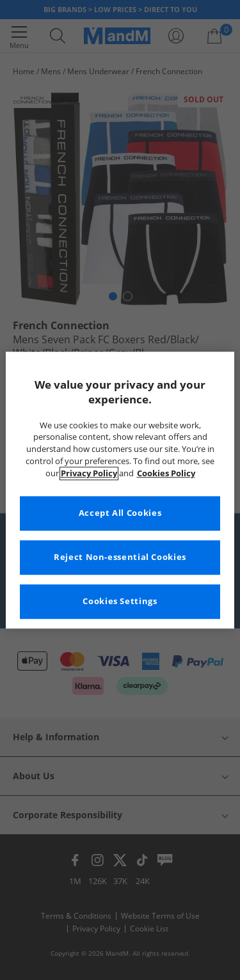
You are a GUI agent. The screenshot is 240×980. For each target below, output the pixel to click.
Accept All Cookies (120, 513)
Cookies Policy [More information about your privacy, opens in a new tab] (166, 473)
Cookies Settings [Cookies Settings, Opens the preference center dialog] (120, 601)
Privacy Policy (89, 473)
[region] (120, 490)
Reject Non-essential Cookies (120, 557)
